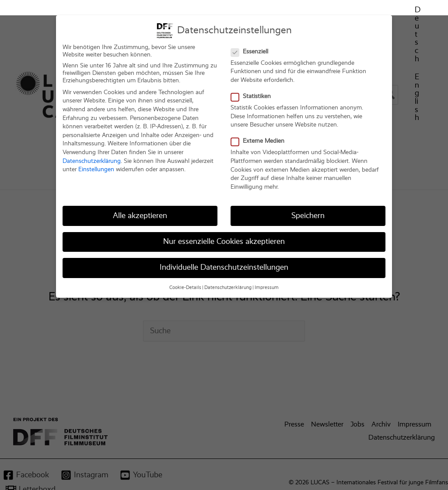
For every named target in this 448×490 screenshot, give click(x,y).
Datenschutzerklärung (92, 141)
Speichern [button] (308, 196)
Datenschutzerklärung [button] (228, 268)
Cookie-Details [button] (185, 268)
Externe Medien (260, 122)
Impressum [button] (267, 268)
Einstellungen (96, 149)
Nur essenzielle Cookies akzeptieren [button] (224, 222)
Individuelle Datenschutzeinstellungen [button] (224, 247)
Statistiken (254, 76)
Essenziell (252, 32)
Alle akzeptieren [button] (140, 196)
